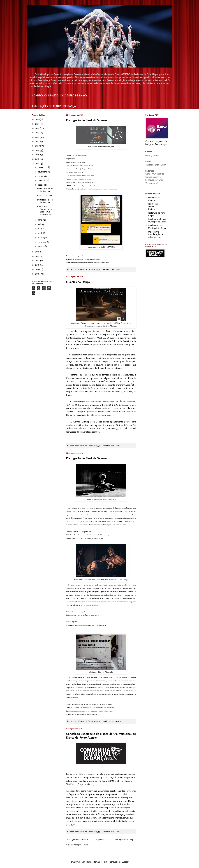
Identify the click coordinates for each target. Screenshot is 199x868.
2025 (38, 124)
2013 (37, 261)
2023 (38, 133)
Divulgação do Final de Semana (87, 120)
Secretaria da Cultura (154, 199)
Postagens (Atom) (81, 845)
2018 (37, 155)
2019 (38, 150)
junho (40, 224)
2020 (38, 146)
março (41, 238)
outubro (42, 176)
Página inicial (102, 840)
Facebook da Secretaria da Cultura (154, 206)
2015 (37, 252)
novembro (43, 172)
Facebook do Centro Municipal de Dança (157, 220)
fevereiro (42, 242)
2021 (37, 141)
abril (40, 233)
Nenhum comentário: (112, 269)
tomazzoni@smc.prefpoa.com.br (83, 432)
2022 (38, 137)
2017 (37, 159)
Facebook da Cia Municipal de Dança (157, 227)
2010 (38, 274)
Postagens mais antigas (125, 840)
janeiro (41, 246)
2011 (37, 269)
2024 (38, 128)
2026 (38, 119)
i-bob (105, 862)
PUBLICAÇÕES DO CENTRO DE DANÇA (54, 106)
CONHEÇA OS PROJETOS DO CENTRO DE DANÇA (60, 96)
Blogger (125, 862)
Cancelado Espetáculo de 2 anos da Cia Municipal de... (46, 211)
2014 (38, 256)
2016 (38, 163)
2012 (37, 265)
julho (40, 220)
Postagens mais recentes (78, 840)
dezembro (43, 167)
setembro (42, 181)
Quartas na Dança (78, 282)
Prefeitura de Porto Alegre (157, 214)
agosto (41, 185)
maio (40, 229)
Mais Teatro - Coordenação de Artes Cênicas (156, 234)
